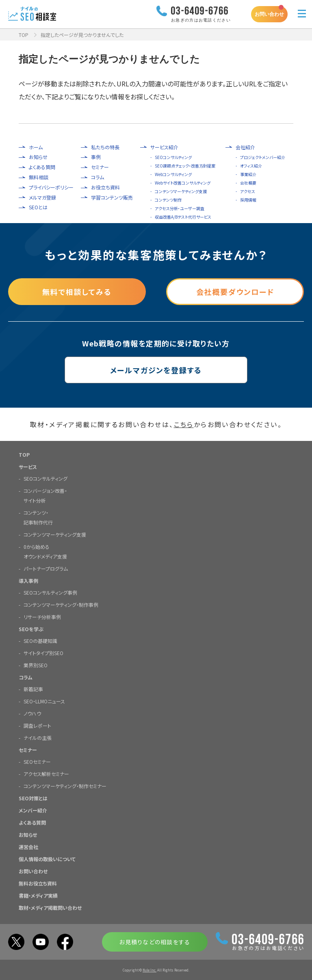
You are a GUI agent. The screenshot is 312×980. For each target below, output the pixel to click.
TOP (24, 35)
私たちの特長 (105, 147)
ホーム (36, 147)
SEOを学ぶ (31, 629)
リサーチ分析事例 (42, 617)
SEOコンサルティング (173, 157)
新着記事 (33, 689)
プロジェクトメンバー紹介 (263, 157)
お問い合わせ (269, 14)
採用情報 (248, 200)
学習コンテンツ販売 (112, 198)
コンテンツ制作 (168, 200)
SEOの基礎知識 (40, 641)
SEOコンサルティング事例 (50, 592)
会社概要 (248, 183)
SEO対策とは (33, 798)
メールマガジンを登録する (156, 370)
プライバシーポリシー (51, 187)
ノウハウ (32, 713)
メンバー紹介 (33, 810)
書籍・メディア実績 (38, 895)
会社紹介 (245, 147)
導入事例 (28, 581)
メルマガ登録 (42, 198)
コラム (97, 177)
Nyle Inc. (149, 970)
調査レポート (37, 725)
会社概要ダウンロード (235, 292)
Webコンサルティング (173, 174)
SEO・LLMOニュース (44, 701)
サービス (28, 467)
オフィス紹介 (251, 166)
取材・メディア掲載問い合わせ (50, 908)
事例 (96, 157)
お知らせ (38, 157)
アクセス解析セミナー (46, 774)
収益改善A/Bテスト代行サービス (183, 217)
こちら (184, 424)
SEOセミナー (37, 762)
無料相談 (39, 177)
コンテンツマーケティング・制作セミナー (65, 786)
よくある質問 (42, 167)
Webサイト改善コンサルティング (183, 183)
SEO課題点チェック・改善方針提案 (185, 166)
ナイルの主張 (38, 738)
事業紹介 (248, 174)
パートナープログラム (46, 568)
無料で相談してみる (77, 292)
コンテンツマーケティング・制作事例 (61, 605)
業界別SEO (36, 665)
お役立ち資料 (105, 187)
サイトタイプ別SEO (43, 653)
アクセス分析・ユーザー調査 (180, 208)
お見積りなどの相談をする (155, 942)
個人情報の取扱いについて (47, 859)
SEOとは (38, 207)
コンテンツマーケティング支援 (181, 191)
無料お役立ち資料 (38, 883)
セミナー (100, 167)
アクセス (248, 191)
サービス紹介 (164, 147)
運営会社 (28, 847)
